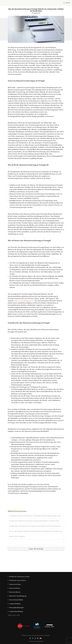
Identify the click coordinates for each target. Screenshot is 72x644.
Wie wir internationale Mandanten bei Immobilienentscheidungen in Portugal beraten (36, 531)
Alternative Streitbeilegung (18, 596)
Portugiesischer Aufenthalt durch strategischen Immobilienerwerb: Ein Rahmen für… (35, 526)
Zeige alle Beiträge (36, 549)
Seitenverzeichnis (15, 584)
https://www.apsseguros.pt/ (24, 301)
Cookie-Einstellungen (16, 611)
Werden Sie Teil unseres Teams (19, 577)
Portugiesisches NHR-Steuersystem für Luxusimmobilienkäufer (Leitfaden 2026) (34, 521)
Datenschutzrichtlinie (16, 600)
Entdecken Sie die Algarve (17, 536)
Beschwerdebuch (15, 592)
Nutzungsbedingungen (17, 608)
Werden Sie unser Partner (18, 580)
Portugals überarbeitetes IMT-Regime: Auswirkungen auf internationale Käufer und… (35, 516)
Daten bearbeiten (15, 588)
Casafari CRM (39, 641)
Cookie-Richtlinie (15, 604)
